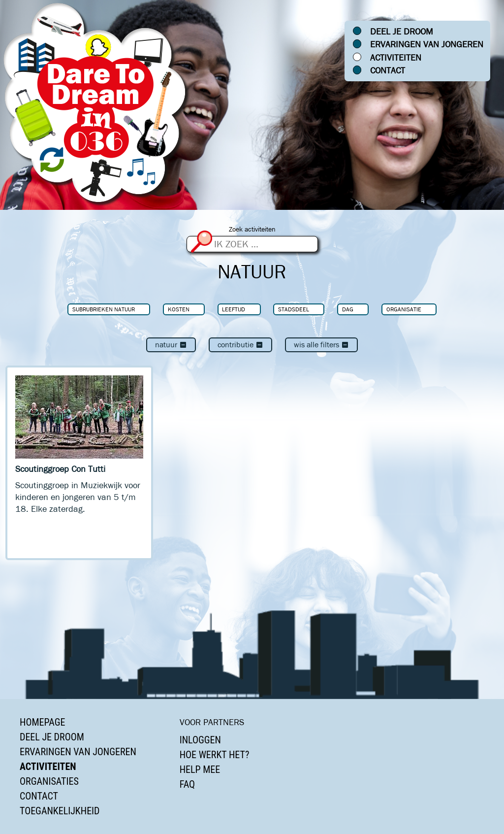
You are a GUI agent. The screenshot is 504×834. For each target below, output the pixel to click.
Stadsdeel (294, 309)
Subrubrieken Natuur (104, 309)
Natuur (171, 345)
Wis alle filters (321, 345)
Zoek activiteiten (252, 229)
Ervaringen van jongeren (427, 44)
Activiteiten (396, 58)
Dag (348, 309)
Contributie (240, 345)
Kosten (179, 309)
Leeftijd (234, 309)
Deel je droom (402, 32)
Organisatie (404, 309)
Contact (388, 70)
